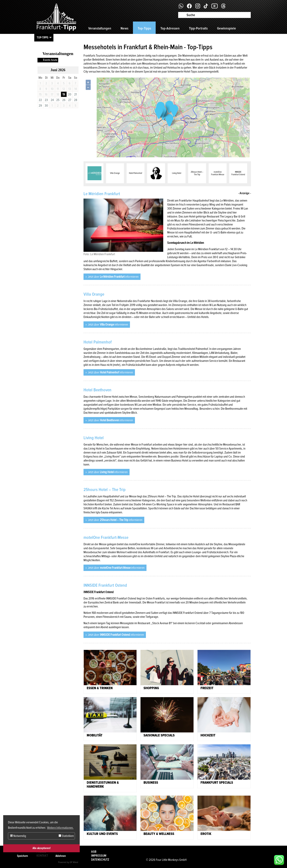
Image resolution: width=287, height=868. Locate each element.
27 (70, 100)
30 (46, 106)
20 (70, 94)
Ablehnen (61, 856)
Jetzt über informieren (113, 277)
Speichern (22, 856)
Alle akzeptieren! (41, 848)
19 (64, 94)
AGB (94, 852)
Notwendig (18, 836)
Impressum (99, 856)
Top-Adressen (170, 28)
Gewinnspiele (227, 28)
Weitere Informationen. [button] (60, 828)
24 (52, 100)
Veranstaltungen (100, 28)
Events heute (50, 60)
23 (46, 100)
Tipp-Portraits (198, 28)
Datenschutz (100, 860)
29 (40, 106)
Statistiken (66, 836)
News (124, 28)
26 (64, 100)
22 (40, 100)
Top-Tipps (144, 28)
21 (75, 94)
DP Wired (74, 862)
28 (76, 100)
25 (58, 100)
